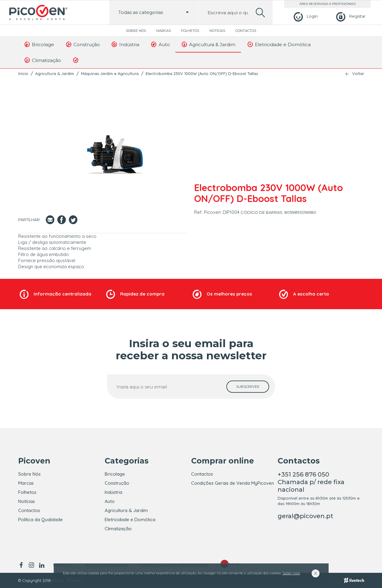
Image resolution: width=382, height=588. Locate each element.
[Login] (305, 16)
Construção (82, 44)
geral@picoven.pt (305, 516)
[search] (260, 13)
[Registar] (350, 16)
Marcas (164, 31)
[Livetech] (354, 580)
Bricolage (39, 44)
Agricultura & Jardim (208, 44)
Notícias (217, 31)
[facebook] (22, 565)
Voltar (358, 74)
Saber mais (291, 573)
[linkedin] (42, 565)
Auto (160, 44)
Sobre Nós (136, 31)
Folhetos (190, 31)
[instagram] (32, 565)
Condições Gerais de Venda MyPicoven (233, 483)
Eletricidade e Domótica (279, 44)
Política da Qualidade (41, 520)
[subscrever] (248, 387)
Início (23, 73)
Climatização (42, 60)
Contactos (246, 31)
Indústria (125, 44)
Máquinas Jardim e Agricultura (110, 73)
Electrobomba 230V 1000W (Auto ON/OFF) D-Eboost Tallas (202, 73)
